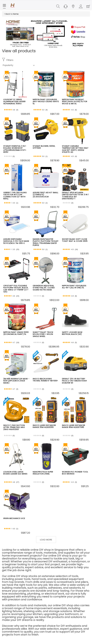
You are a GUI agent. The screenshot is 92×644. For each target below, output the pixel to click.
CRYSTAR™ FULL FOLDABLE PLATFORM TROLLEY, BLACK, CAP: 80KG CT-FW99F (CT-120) (16, 289)
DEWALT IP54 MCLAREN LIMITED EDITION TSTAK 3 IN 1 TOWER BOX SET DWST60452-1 (75, 196)
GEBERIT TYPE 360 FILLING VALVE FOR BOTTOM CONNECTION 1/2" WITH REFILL (15, 196)
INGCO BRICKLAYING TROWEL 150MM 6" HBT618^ (45, 380)
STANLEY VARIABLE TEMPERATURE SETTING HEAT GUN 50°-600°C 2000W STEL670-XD (75, 149)
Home (16, 14)
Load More (46, 540)
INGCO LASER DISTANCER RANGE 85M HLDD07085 (74, 426)
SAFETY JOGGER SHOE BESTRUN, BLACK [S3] (72, 333)
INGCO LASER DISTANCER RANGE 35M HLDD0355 (44, 426)
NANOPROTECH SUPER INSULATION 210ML (43, 473)
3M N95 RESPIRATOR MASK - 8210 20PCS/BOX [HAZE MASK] (16, 381)
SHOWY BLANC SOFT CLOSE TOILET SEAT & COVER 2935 (75, 240)
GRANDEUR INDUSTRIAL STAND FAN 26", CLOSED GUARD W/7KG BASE (44, 288)
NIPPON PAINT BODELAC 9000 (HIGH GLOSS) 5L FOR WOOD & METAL (75, 102)
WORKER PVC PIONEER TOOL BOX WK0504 (75, 473)
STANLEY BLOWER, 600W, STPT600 (44, 147)
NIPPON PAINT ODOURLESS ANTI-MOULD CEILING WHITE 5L (46, 102)
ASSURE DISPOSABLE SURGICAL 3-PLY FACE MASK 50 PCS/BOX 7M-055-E (16, 241)
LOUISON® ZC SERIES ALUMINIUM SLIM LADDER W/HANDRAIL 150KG (14, 102)
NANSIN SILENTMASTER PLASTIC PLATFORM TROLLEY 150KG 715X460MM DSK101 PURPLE (46, 242)
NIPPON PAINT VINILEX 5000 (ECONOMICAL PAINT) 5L (16, 333)
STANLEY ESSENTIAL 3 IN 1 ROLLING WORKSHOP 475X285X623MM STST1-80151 (15, 149)
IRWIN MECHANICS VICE (14, 518)
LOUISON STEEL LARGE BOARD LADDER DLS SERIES (15, 473)
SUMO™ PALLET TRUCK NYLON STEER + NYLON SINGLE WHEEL (43, 334)
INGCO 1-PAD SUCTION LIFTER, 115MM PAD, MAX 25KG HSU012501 (14, 427)
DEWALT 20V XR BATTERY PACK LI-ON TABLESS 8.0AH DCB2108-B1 (74, 381)
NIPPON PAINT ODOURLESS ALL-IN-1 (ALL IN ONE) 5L (74, 287)
